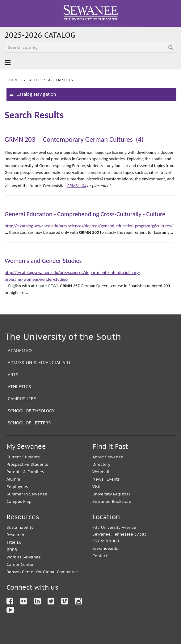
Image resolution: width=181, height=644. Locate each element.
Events (113, 479)
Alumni (13, 479)
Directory (101, 464)
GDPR (12, 550)
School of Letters (29, 423)
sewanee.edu (105, 548)
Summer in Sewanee (27, 494)
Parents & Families (25, 472)
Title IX (14, 542)
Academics (20, 350)
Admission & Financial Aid (39, 362)
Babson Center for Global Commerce (42, 572)
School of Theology (31, 411)
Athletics (19, 387)
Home (14, 80)
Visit (97, 487)
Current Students (23, 457)
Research (15, 535)
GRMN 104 (77, 186)
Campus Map (19, 501)
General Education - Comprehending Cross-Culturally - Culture (85, 214)
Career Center (20, 564)
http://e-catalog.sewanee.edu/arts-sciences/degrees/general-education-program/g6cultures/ (88, 226)
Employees (17, 487)
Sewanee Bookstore (112, 501)
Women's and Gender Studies (43, 261)
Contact (100, 556)
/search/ (32, 80)
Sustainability (20, 527)
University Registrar (111, 494)
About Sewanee (108, 457)
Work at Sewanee (24, 557)
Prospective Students (27, 464)
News (98, 479)
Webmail (101, 472)
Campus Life (22, 399)
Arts (13, 375)
